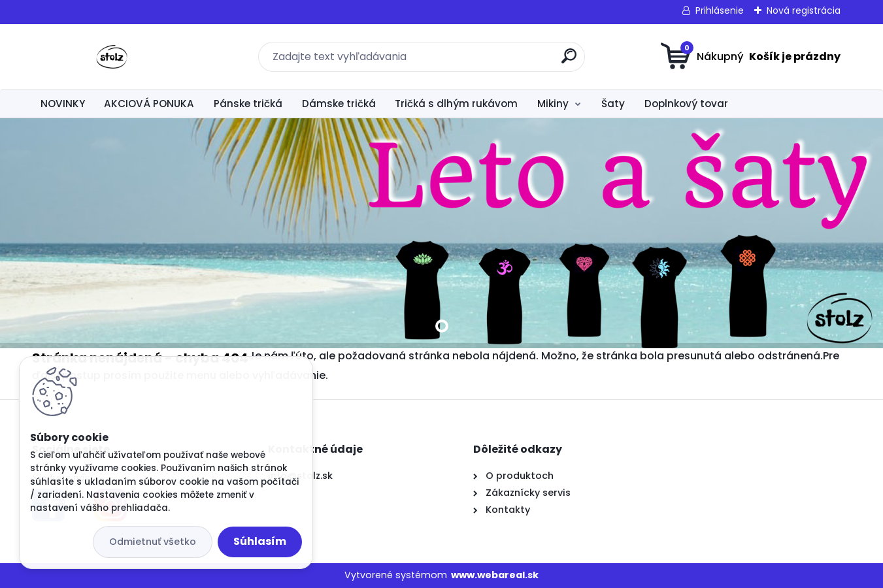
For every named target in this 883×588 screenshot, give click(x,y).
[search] (569, 61)
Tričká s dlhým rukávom (456, 104)
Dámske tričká (339, 104)
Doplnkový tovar (686, 104)
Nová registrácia (804, 10)
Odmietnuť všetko (153, 542)
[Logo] (112, 57)
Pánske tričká (248, 104)
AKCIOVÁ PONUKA (149, 104)
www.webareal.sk (495, 575)
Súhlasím (260, 541)
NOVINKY (63, 104)
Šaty (613, 104)
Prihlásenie (720, 10)
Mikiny (553, 104)
